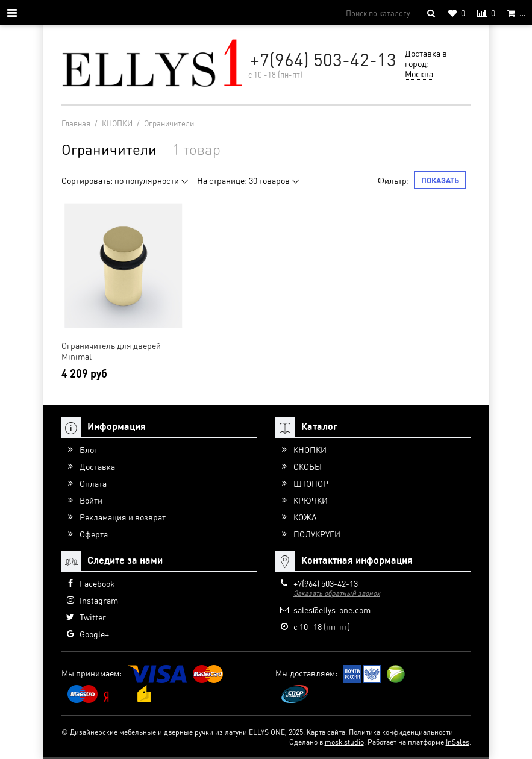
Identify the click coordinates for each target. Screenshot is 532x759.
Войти (91, 500)
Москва (419, 73)
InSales (458, 742)
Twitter (93, 617)
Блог (89, 449)
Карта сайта (326, 732)
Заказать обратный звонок (337, 593)
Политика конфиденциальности (401, 732)
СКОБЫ (308, 466)
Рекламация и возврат (123, 517)
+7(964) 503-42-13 (323, 59)
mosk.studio (344, 742)
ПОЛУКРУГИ (317, 534)
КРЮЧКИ (311, 500)
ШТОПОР (311, 483)
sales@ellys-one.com (332, 610)
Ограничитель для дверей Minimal (111, 351)
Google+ (94, 634)
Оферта (94, 534)
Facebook (97, 583)
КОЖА (305, 517)
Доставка (97, 466)
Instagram (99, 600)
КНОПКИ (310, 449)
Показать (440, 180)
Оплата (93, 483)
